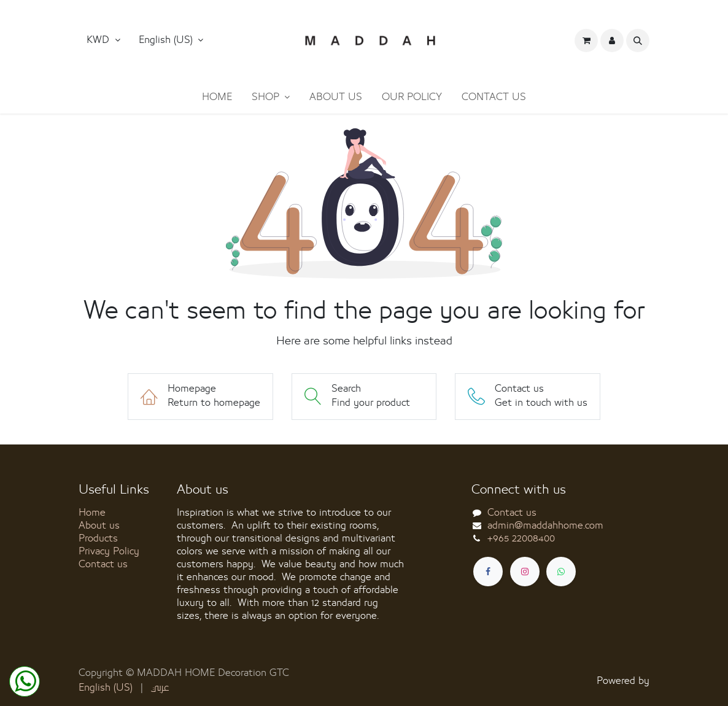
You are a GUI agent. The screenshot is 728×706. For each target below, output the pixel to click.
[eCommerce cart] (586, 41)
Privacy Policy (109, 551)
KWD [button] (99, 40)
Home (92, 513)
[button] (171, 41)
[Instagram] (525, 572)
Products (98, 538)
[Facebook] (488, 572)
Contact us (103, 564)
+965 (521, 538)
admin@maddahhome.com (545, 526)
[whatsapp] (561, 572)
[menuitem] (217, 97)
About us (99, 526)
